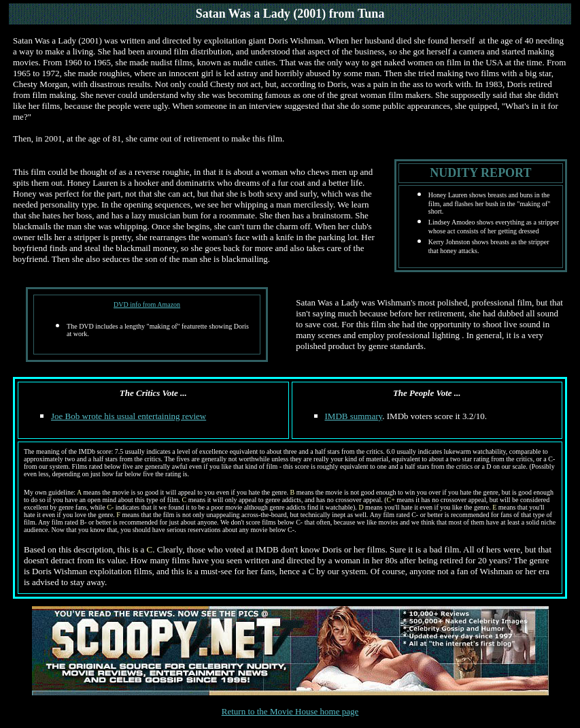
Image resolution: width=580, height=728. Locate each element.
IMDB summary (354, 416)
